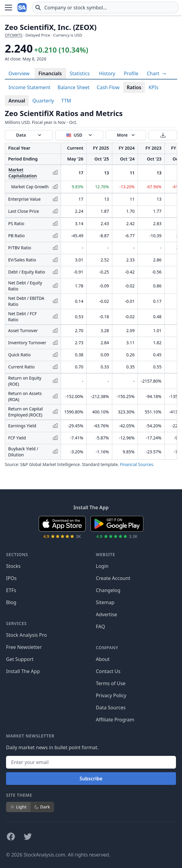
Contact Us (108, 671)
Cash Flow (108, 87)
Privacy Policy (111, 695)
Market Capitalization (23, 173)
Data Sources (111, 708)
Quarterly (43, 101)
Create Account (113, 578)
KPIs (153, 87)
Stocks (13, 566)
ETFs (11, 590)
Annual (17, 101)
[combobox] (105, 8)
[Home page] (22, 8)
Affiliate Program (115, 720)
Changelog (108, 590)
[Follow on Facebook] (11, 837)
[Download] (163, 135)
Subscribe (91, 779)
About (103, 659)
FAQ (101, 627)
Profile (131, 73)
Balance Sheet (74, 87)
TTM (66, 101)
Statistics (80, 73)
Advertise (107, 614)
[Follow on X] (28, 837)
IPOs (11, 578)
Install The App (23, 671)
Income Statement (29, 87)
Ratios (134, 87)
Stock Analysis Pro (26, 635)
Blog (11, 602)
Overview (19, 73)
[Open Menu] (8, 8)
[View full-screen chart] (156, 73)
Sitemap (105, 602)
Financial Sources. (137, 464)
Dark (42, 807)
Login (102, 566)
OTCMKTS (14, 35)
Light (18, 807)
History (107, 73)
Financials (50, 73)
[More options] (126, 135)
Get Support (20, 659)
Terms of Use (111, 683)
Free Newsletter (24, 647)
